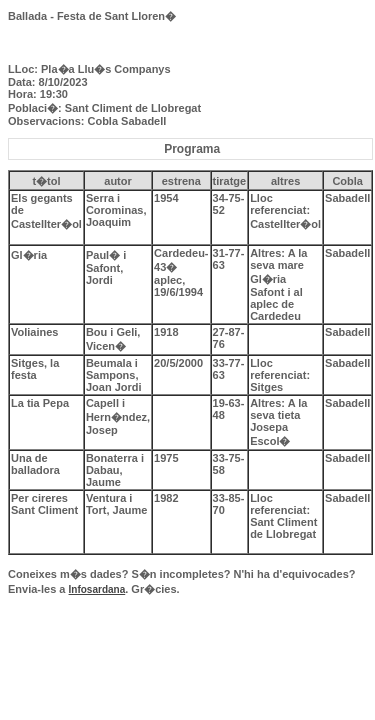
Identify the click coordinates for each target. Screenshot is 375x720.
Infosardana (97, 589)
